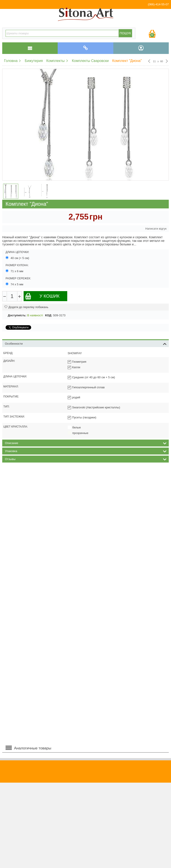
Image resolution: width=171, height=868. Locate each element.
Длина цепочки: (17, 252)
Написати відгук (156, 229)
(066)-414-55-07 (158, 4)
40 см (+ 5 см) (18, 258)
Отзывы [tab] (86, 459)
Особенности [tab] (86, 343)
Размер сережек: (18, 278)
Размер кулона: (17, 265)
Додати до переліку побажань (26, 307)
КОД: (49, 315)
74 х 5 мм (15, 284)
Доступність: (17, 315)
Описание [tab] (86, 443)
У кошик (42, 296)
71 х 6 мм (15, 271)
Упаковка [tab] (86, 451)
